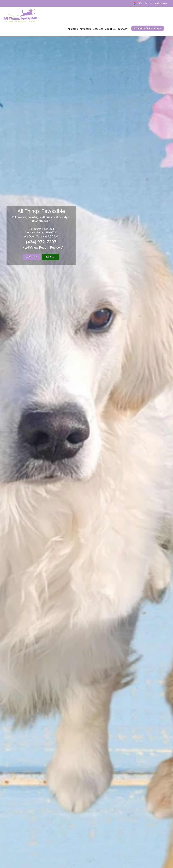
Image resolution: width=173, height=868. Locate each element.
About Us (32, 257)
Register (50, 257)
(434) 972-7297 (41, 242)
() (47, 248)
